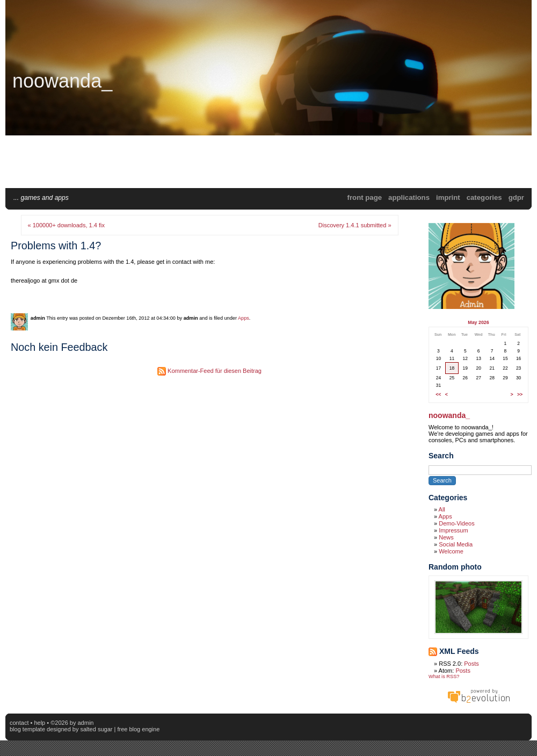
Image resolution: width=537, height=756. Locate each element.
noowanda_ (62, 81)
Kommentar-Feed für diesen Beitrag (209, 371)
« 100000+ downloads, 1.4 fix (66, 225)
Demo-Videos (456, 523)
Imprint (448, 197)
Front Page (365, 197)
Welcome (451, 551)
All (442, 509)
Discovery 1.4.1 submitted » (355, 225)
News (446, 537)
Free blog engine (138, 729)
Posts (471, 664)
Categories (484, 197)
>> (520, 394)
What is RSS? (444, 676)
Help (39, 723)
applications (409, 197)
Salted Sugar (96, 729)
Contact (19, 723)
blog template (27, 729)
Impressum (453, 530)
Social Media (456, 544)
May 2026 (478, 322)
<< (438, 394)
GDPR (516, 197)
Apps (244, 318)
